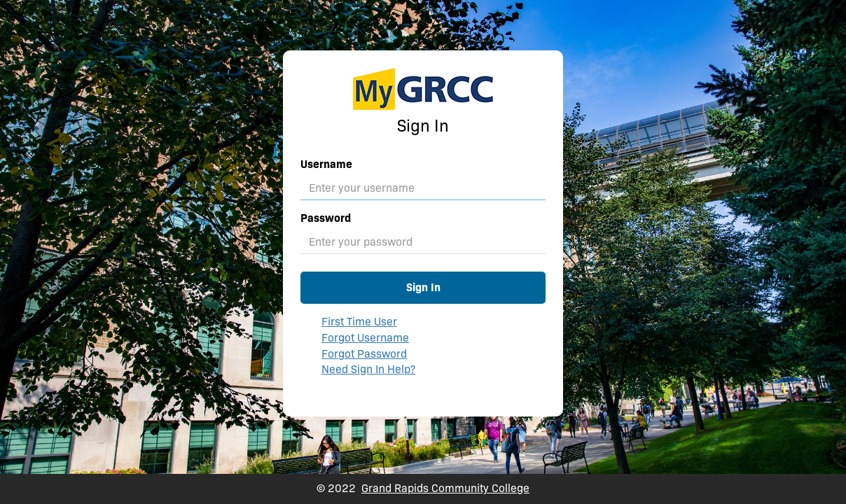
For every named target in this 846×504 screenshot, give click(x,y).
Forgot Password (364, 354)
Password (326, 218)
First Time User (359, 322)
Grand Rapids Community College (445, 488)
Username (326, 164)
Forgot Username (365, 338)
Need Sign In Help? (368, 369)
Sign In (423, 287)
